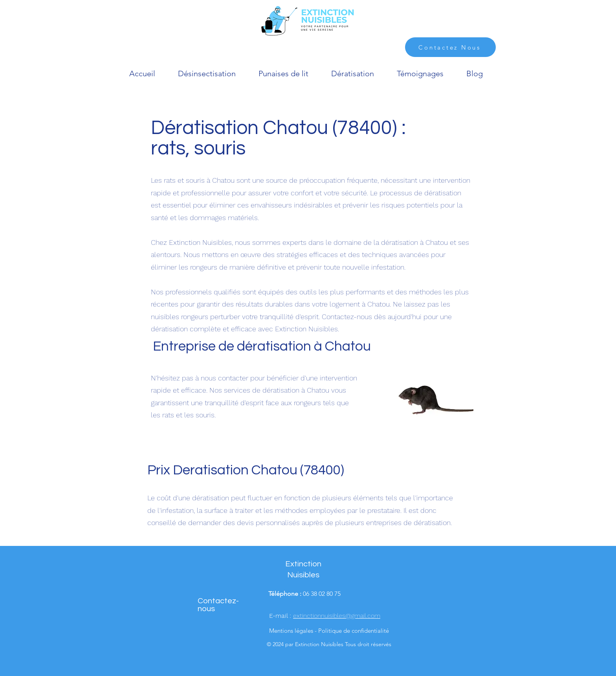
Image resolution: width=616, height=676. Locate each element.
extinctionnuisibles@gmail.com (337, 616)
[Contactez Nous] (450, 47)
